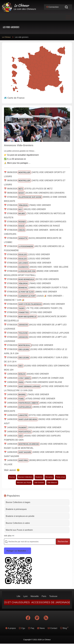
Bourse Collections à (18, 502)
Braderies (39, 477)
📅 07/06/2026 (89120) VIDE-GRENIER (25, 209)
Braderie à (16, 509)
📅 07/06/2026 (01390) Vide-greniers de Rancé (32, 226)
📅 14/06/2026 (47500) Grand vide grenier (30, 399)
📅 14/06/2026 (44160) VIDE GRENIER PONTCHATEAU (37, 432)
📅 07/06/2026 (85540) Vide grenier (34, 304)
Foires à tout (60, 477)
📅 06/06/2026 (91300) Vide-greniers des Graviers (34, 193)
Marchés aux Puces (24, 483)
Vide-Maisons (52, 483)
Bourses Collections (25, 477)
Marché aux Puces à (19, 530)
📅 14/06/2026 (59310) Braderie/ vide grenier (33, 427)
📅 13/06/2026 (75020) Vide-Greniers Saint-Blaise (33, 382)
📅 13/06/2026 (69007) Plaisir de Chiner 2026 (34, 378)
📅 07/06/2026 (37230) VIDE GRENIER (28, 312)
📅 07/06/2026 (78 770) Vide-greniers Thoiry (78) (33, 308)
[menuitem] (18, 596)
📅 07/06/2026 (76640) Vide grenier (27, 205)
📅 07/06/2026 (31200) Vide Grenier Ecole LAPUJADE (37, 333)
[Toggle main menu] (37, 17)
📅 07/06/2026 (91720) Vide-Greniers (31, 279)
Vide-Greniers (39, 483)
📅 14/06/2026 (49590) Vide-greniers (33, 403)
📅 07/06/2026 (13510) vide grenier (27, 254)
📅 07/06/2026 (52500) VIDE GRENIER (28, 263)
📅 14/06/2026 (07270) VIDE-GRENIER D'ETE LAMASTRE (36, 415)
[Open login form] (52, 7)
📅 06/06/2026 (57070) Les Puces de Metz (28, 189)
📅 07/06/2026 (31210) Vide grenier (29, 345)
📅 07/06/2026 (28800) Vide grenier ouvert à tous (36, 288)
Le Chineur (21, 6)
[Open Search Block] (66, 7)
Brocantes (49, 477)
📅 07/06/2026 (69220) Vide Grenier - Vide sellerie (36, 267)
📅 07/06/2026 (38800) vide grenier (30, 292)
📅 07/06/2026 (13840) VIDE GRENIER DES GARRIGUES (35, 222)
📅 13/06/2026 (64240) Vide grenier (26, 374)
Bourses (12, 477)
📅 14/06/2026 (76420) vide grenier (27, 394)
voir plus (8, 536)
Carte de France (16, 98)
